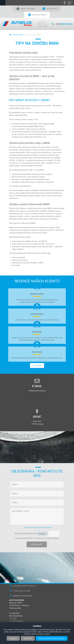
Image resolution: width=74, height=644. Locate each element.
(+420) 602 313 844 (22, 591)
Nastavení (13, 638)
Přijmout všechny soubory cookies (52, 638)
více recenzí (37, 370)
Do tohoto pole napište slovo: (31, 534)
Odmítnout (28, 638)
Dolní (14, 618)
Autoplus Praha (39, 15)
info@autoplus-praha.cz (37, 391)
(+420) (64, 24)
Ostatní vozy (52, 9)
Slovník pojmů (18, 621)
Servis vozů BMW (28, 9)
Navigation (3, 3)
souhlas (33, 630)
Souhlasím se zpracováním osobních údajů (38, 527)
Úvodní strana (18, 35)
